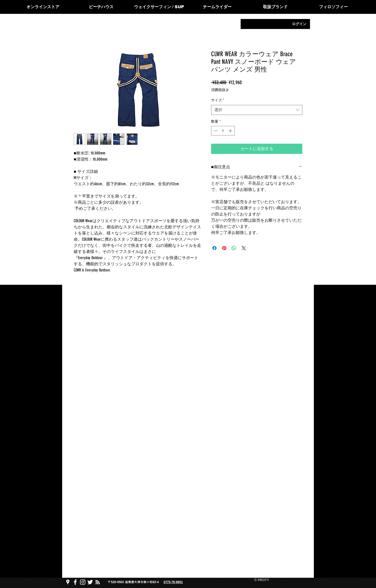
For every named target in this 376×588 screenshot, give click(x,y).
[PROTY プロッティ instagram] (83, 582)
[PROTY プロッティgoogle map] (68, 582)
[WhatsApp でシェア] (234, 248)
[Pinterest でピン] (224, 248)
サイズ (218, 100)
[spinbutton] (223, 131)
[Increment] (231, 131)
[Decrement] (215, 131)
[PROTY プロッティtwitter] (90, 582)
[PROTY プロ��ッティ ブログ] (98, 582)
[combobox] (257, 110)
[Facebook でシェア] (214, 248)
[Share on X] (244, 248)
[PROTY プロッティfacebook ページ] (75, 582)
